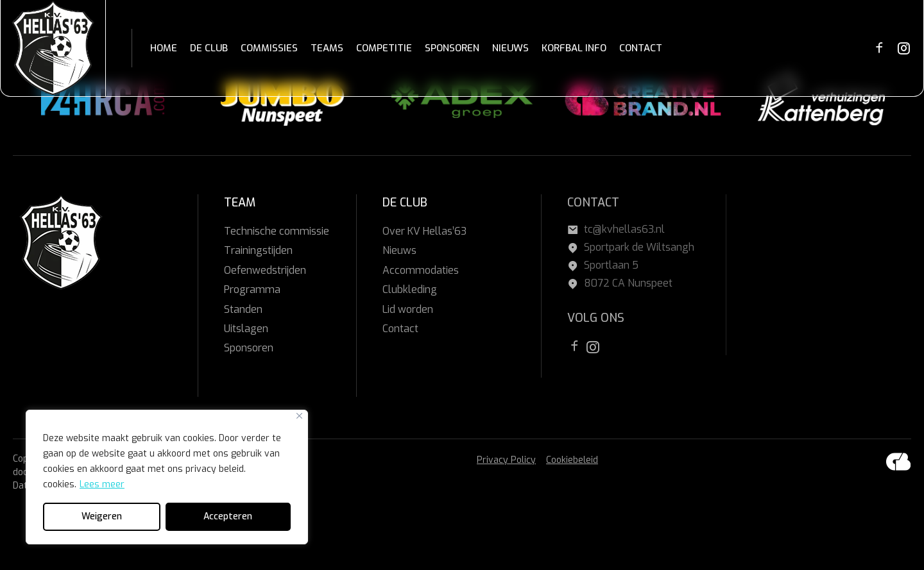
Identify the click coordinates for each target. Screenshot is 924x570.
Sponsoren (249, 348)
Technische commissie (277, 231)
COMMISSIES (269, 48)
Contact (400, 329)
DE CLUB (209, 48)
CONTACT (641, 48)
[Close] (299, 416)
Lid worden (408, 309)
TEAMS (327, 48)
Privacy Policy (506, 460)
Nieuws (399, 250)
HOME (164, 48)
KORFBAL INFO (574, 48)
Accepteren (228, 516)
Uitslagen (246, 329)
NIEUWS (510, 48)
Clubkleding (410, 289)
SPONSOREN (452, 48)
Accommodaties (421, 270)
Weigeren (102, 516)
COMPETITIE (384, 48)
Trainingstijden (258, 250)
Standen (243, 309)
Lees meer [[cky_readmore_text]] (102, 484)
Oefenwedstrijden (265, 270)
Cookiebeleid (572, 460)
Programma (252, 289)
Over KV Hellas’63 (424, 231)
